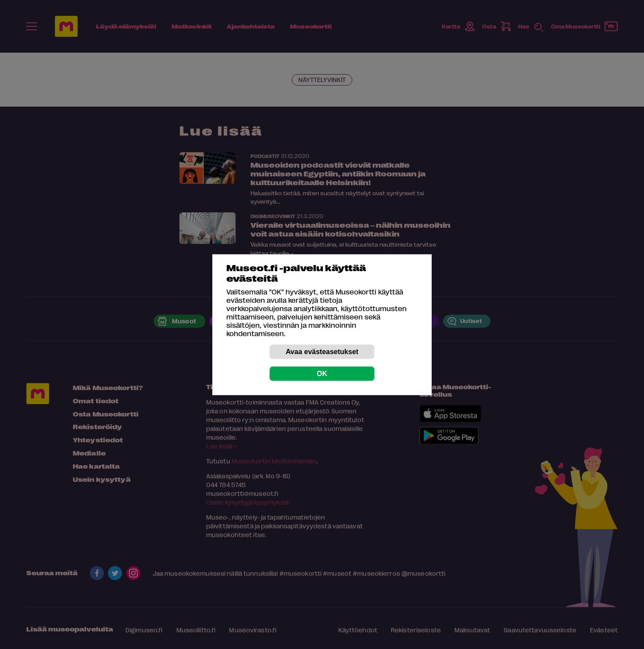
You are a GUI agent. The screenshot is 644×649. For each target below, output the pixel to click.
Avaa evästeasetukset (322, 351)
